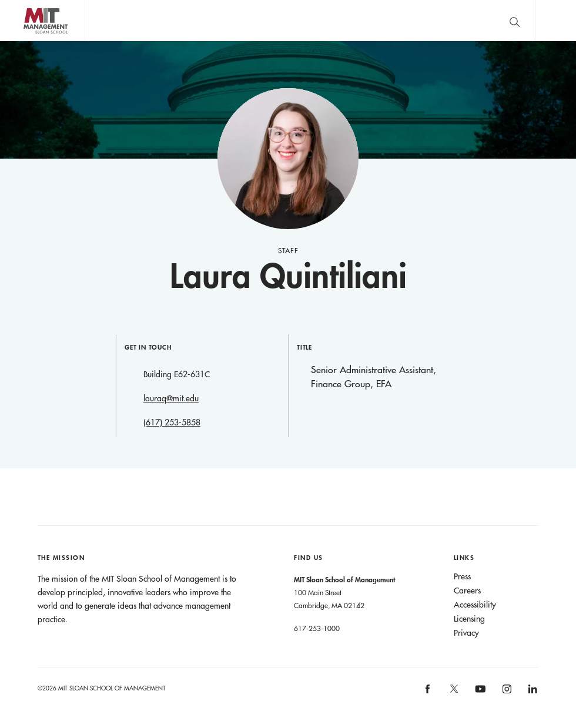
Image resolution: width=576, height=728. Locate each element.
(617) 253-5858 (172, 422)
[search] (514, 20)
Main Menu (555, 20)
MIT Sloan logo (30, 41)
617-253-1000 (317, 628)
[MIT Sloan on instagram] (506, 692)
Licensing (469, 619)
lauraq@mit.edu (171, 398)
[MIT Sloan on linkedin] (532, 692)
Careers (467, 591)
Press (462, 576)
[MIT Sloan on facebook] (428, 692)
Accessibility (475, 605)
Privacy (466, 633)
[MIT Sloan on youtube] (478, 695)
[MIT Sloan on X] (453, 693)
